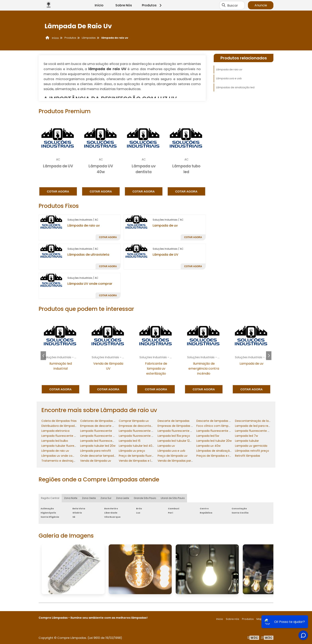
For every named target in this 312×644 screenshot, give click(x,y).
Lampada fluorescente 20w (138, 431)
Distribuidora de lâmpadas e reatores (67, 426)
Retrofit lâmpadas (248, 456)
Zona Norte (71, 498)
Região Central (50, 498)
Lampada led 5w (208, 436)
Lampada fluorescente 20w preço (181, 431)
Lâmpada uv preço (132, 451)
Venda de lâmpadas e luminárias (142, 461)
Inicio (220, 619)
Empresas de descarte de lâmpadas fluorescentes (115, 426)
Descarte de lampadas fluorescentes (222, 421)
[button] (269, 356)
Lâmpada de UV (165, 255)
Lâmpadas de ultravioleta (88, 255)
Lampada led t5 (130, 441)
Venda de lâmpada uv (96, 461)
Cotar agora (58, 191)
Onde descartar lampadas (99, 456)
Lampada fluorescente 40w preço (259, 431)
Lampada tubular (247, 441)
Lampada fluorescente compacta (65, 436)
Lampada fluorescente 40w (216, 431)
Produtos (152, 5)
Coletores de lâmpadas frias (100, 421)
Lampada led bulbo (55, 441)
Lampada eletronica (55, 431)
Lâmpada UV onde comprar (90, 284)
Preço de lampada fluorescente (141, 456)
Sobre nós (233, 619)
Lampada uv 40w (208, 446)
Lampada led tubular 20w (214, 441)
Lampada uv (166, 446)
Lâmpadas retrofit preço (252, 451)
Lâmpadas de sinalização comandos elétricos (228, 451)
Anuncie (261, 5)
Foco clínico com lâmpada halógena (222, 426)
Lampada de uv (165, 225)
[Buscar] (224, 5)
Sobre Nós (124, 5)
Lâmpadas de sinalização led (235, 87)
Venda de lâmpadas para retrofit (180, 461)
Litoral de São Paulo (173, 498)
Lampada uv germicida (251, 446)
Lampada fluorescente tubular (140, 436)
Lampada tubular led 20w (98, 446)
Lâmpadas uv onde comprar (61, 456)
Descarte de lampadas (174, 421)
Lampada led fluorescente (99, 441)
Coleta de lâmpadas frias (59, 421)
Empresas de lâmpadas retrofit (179, 426)
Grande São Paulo (145, 498)
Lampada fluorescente (96, 431)
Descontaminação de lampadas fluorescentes (268, 421)
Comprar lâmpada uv (134, 421)
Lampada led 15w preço (174, 436)
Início (99, 5)
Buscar (233, 5)
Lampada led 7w (246, 436)
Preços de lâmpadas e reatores (218, 456)
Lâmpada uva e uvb (229, 78)
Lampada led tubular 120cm (177, 441)
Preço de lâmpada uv (173, 456)
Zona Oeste (89, 498)
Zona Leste (122, 498)
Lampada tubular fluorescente (63, 446)
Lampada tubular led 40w (137, 446)
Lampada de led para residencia (257, 426)
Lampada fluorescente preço (101, 436)
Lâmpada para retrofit (96, 451)
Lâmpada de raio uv (84, 225)
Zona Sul (106, 498)
